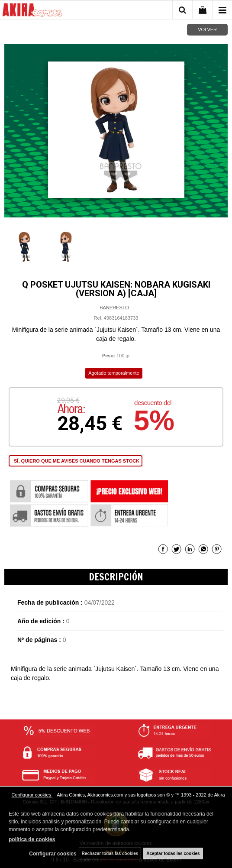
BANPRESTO (114, 308)
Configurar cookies (32, 795)
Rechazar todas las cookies (110, 853)
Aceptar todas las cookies (173, 853)
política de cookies (32, 839)
